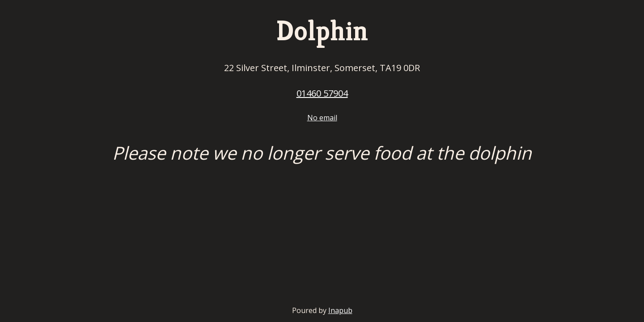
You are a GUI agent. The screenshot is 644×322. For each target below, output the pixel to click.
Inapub (340, 310)
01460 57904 (322, 93)
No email (322, 118)
